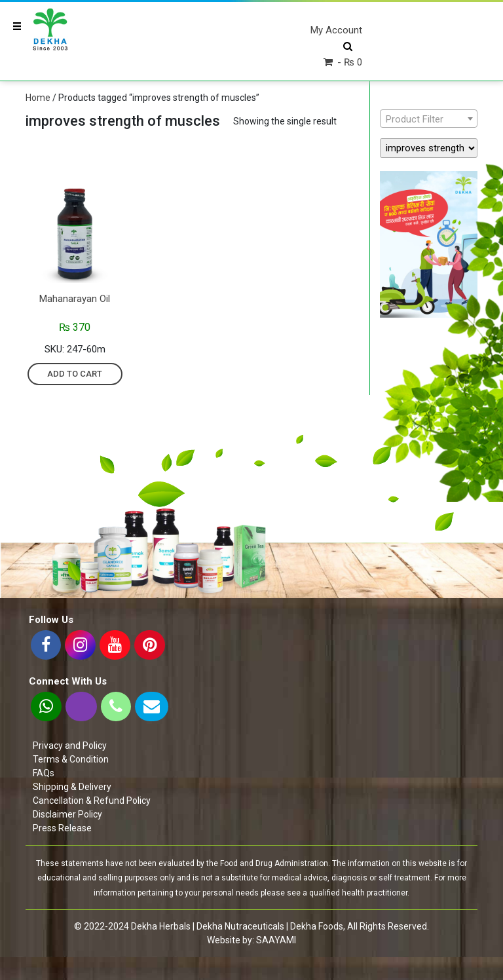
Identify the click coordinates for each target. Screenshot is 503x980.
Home (38, 98)
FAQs (44, 773)
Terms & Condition (71, 759)
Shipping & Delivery (72, 787)
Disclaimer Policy (67, 814)
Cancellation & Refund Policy (92, 801)
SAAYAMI (276, 940)
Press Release (62, 828)
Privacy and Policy (70, 745)
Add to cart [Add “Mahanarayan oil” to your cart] (75, 374)
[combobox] (429, 119)
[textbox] (429, 119)
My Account (336, 30)
